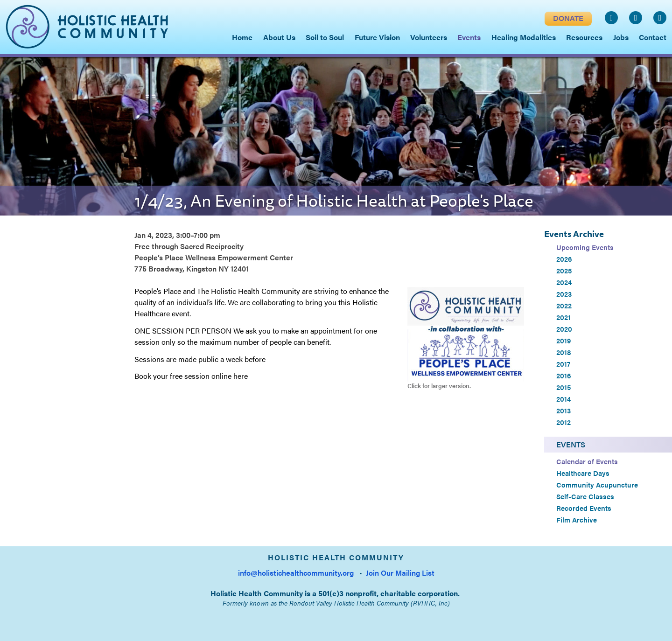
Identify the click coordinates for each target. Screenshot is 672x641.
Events (571, 444)
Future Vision (377, 37)
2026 (564, 259)
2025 (564, 271)
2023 (564, 294)
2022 (564, 306)
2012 (563, 422)
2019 (563, 341)
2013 (563, 411)
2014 (563, 399)
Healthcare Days (583, 473)
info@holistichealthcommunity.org (296, 573)
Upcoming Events (585, 247)
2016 (564, 376)
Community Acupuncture (597, 485)
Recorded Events (584, 508)
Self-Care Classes (585, 496)
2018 (564, 352)
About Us (279, 37)
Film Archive (577, 520)
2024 (564, 282)
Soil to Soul (325, 37)
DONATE (568, 18)
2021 (563, 317)
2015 (563, 387)
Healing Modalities (524, 37)
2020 (564, 329)
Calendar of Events (587, 461)
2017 (563, 364)
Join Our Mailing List (400, 573)
